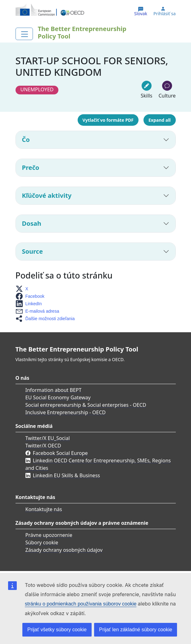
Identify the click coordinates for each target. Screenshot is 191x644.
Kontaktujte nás (44, 509)
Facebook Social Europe (60, 453)
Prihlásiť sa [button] (165, 14)
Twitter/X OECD (43, 446)
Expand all (159, 120)
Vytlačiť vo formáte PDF (108, 120)
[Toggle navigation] (24, 34)
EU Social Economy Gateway (58, 397)
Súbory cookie (42, 542)
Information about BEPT (54, 390)
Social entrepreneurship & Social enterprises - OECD (86, 405)
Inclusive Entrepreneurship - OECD (66, 412)
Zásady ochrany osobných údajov (64, 550)
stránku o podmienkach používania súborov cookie (81, 604)
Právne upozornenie (49, 535)
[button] (24, 289)
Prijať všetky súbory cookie (57, 630)
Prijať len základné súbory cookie (136, 630)
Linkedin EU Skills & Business (66, 475)
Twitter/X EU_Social (48, 438)
